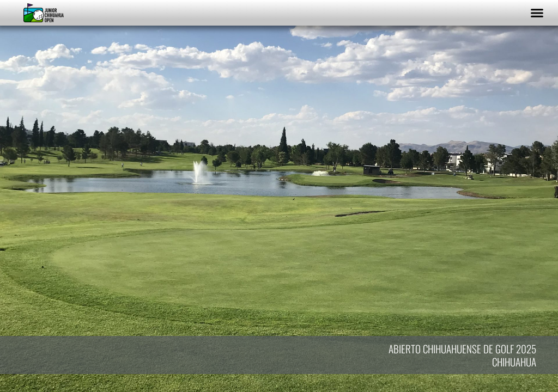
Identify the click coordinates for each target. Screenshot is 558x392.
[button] (537, 13)
